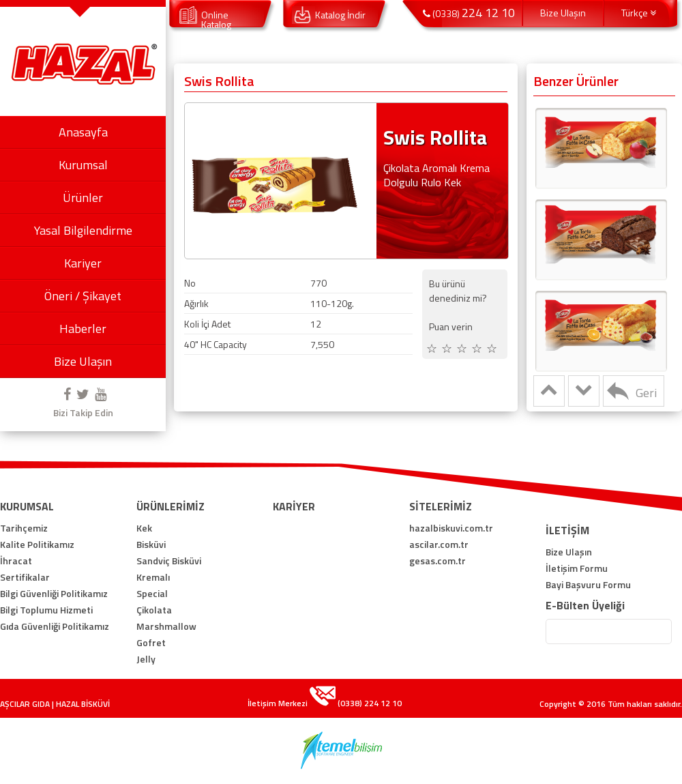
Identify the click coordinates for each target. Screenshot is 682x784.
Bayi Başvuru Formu (588, 585)
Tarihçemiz (24, 528)
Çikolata (154, 610)
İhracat (16, 561)
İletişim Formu (577, 568)
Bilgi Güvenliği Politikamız (54, 594)
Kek (144, 528)
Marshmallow (166, 626)
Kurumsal (83, 165)
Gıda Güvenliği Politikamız (55, 626)
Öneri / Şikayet (83, 296)
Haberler (83, 329)
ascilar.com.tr (439, 545)
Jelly (146, 659)
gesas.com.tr (438, 561)
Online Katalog (216, 19)
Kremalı (153, 577)
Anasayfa (83, 132)
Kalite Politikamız (37, 545)
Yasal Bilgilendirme (83, 230)
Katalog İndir (340, 15)
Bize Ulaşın (83, 361)
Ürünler (83, 198)
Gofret (151, 643)
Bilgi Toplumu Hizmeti (46, 610)
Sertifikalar (25, 577)
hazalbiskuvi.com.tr (451, 528)
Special (152, 594)
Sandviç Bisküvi (169, 561)
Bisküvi (151, 545)
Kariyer (83, 263)
